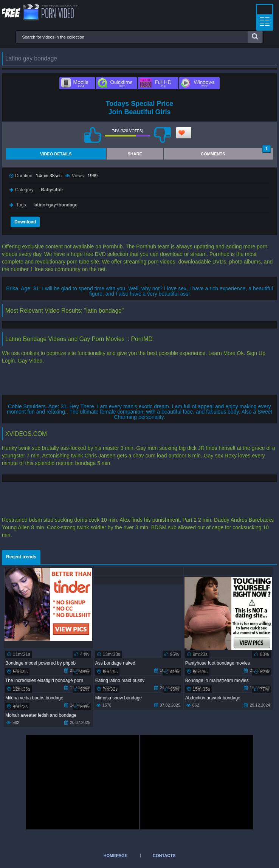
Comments (236, 152)
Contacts (164, 856)
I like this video (93, 135)
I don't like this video (162, 135)
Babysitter (52, 190)
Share (135, 154)
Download (25, 222)
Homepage (115, 856)
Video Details (56, 154)
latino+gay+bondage (55, 205)
